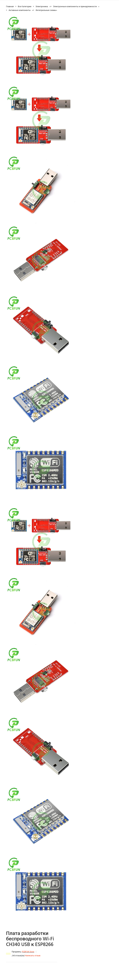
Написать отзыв (33, 956)
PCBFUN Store (28, 952)
